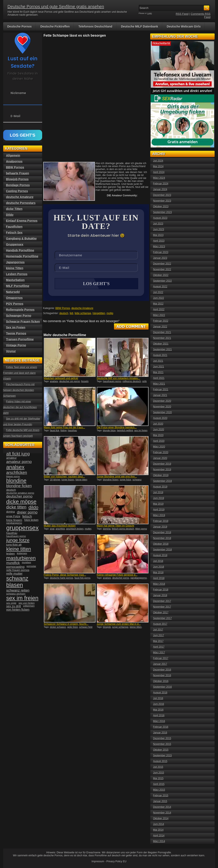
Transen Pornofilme (20, 339)
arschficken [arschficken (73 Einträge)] (17, 473)
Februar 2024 (161, 184)
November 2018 (162, 538)
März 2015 (159, 790)
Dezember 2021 (162, 332)
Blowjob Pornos (17, 179)
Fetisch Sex (14, 233)
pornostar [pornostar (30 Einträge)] (31, 566)
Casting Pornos (17, 191)
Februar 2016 (161, 727)
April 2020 (159, 441)
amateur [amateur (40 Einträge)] (12, 458)
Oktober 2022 (161, 275)
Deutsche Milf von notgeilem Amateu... (119, 379)
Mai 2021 (158, 372)
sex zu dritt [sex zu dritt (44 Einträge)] (14, 606)
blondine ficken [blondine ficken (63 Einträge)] (19, 486)
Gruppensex (15, 244)
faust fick (55, 431)
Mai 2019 (158, 504)
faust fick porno (82, 578)
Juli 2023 (158, 224)
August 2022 (160, 287)
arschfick (60, 529)
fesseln (85, 382)
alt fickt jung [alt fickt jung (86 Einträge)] (18, 454)
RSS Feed (182, 14)
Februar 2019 (161, 521)
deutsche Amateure (82, 309)
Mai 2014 (158, 830)
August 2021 (160, 355)
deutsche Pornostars (21, 203)
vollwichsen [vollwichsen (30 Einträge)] (29, 606)
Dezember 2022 (162, 264)
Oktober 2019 (161, 475)
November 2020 (162, 407)
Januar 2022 (160, 327)
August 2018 (160, 555)
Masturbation (15, 280)
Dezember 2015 (162, 738)
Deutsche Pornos (20, 26)
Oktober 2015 (161, 750)
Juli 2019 (158, 492)
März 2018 (159, 584)
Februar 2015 (161, 796)
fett (72, 314)
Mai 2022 (158, 304)
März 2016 (159, 721)
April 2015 (159, 784)
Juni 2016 (159, 704)
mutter (88, 529)
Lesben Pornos (17, 274)
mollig (110, 314)
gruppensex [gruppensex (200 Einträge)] (23, 528)
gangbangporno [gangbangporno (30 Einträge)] (14, 523)
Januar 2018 (160, 595)
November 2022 (162, 269)
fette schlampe (83, 314)
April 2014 (159, 836)
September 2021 (163, 349)
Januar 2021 (160, 395)
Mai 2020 (158, 435)
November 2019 (162, 470)
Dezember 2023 (162, 195)
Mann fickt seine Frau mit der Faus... (65, 428)
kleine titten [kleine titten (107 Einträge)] (19, 549)
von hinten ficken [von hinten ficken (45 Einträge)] (18, 610)
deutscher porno (121, 578)
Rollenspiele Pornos (20, 310)
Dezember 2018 (162, 532)
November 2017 (162, 607)
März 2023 (159, 247)
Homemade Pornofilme (22, 256)
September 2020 (163, 412)
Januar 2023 (160, 258)
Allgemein (13, 155)
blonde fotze (109, 431)
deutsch (64, 314)
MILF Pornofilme (18, 286)
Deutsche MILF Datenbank (140, 26)
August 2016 (160, 693)
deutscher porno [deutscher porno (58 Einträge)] (19, 496)
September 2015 (163, 756)
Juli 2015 (158, 767)
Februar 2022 (161, 321)
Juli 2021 (158, 361)
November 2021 (162, 338)
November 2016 (162, 675)
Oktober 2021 (161, 344)
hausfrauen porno (112, 382)
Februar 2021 (161, 390)
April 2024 (159, 172)
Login (150, 13)
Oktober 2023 (161, 207)
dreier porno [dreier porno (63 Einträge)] (27, 512)
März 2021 (159, 384)
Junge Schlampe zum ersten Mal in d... (119, 624)
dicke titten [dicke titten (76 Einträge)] (16, 507)
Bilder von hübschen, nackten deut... (64, 477)
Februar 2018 (161, 590)
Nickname (18, 93)
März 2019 (159, 515)
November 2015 (162, 744)
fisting (63, 431)
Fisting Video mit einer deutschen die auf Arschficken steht (20, 407)
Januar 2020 (160, 458)
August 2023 (160, 218)
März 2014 (159, 841)
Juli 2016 (158, 698)
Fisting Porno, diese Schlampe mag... (65, 575)
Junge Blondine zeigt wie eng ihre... (117, 477)
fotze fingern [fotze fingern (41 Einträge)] (14, 520)
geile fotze (72, 627)
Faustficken (14, 227)
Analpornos (14, 161)
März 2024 (159, 178)
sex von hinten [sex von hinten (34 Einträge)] (26, 603)
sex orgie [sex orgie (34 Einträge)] (11, 603)
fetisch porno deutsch (123, 529)
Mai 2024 (158, 166)
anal (52, 529)
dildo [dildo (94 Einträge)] (33, 507)
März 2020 (159, 447)
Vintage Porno (16, 345)
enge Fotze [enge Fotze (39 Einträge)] (13, 516)
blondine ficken (111, 480)
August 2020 (160, 418)
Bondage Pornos (18, 185)
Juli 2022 (158, 292)
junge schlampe (120, 627)
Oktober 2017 (161, 613)
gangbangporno (139, 578)
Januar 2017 (160, 664)
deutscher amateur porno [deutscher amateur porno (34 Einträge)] (20, 493)
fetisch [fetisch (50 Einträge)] (27, 517)
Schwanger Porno (19, 316)
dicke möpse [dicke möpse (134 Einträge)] (22, 502)
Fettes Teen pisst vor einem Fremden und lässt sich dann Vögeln (20, 373)
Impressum (98, 861)
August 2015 (160, 761)
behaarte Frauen (18, 173)
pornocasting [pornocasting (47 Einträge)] (15, 567)
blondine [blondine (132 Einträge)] (16, 481)
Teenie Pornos (16, 333)
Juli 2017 (158, 630)
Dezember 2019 (162, 464)
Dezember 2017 (162, 601)
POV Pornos (15, 304)
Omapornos (15, 298)
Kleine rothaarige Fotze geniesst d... (117, 575)
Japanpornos (15, 262)
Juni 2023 (159, 229)
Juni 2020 (159, 430)
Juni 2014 (159, 824)
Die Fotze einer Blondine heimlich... (117, 428)
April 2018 (159, 578)
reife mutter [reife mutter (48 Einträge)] (15, 573)
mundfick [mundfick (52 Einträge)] (13, 563)
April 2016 (159, 715)
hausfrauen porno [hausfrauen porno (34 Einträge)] (16, 536)
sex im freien (141, 431)
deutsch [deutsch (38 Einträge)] (11, 490)
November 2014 (162, 813)
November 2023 (162, 201)
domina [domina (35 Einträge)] (11, 512)
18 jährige (55, 480)
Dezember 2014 (162, 807)
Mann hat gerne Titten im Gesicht (116, 526)
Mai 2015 (158, 778)
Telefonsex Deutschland (95, 26)
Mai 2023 (158, 235)
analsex (54, 382)
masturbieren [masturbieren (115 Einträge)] (21, 558)
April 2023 (159, 241)
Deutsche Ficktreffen (55, 26)
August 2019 (160, 487)
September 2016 (163, 687)
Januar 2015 (160, 801)
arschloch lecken (75, 529)
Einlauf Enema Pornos (22, 221)
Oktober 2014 (161, 818)
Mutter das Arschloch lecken (60, 526)
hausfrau (72, 431)
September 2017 (163, 618)
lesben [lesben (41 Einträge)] (11, 554)
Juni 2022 (159, 298)
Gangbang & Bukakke (22, 238)
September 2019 (163, 481)
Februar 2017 (161, 658)
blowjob (107, 627)
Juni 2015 (159, 773)
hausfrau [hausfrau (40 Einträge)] (12, 533)
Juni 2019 (159, 498)
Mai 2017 (158, 641)
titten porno (141, 529)
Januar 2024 (160, 189)
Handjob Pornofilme (20, 250)
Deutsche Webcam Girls (184, 26)
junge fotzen (68, 480)
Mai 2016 (158, 710)
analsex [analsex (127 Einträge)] (15, 467)
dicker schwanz (58, 627)
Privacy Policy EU (116, 861)
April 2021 (159, 378)
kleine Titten (15, 268)
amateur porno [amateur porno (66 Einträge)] (19, 462)
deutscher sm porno (70, 382)
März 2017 (159, 653)
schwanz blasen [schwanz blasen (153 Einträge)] (17, 582)
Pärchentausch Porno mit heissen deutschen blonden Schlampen (19, 390)
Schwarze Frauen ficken (23, 322)
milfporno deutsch (132, 382)
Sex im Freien (16, 327)
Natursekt (13, 292)
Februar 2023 (161, 252)
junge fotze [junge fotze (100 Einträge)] (18, 540)
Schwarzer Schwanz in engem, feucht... (66, 624)
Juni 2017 (159, 635)
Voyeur (11, 351)
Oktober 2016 (161, 681)
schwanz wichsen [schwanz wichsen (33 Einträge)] (16, 594)
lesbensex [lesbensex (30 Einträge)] (22, 553)
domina (107, 529)
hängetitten (99, 314)
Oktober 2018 (161, 544)
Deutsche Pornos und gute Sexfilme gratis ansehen (56, 7)
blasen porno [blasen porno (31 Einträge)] (13, 476)
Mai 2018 (158, 573)
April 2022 (159, 309)
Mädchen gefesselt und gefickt (61, 379)
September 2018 (163, 550)
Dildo (10, 215)
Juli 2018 (158, 561)
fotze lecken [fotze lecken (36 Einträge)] (31, 520)
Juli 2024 (158, 161)
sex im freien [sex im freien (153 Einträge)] (22, 598)
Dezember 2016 (162, 670)
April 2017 (159, 647)
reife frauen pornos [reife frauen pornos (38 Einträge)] (18, 570)
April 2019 (159, 510)
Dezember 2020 (162, 401)
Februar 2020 (161, 452)
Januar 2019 (160, 527)
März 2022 (159, 315)
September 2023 (163, 212)
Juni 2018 (159, 567)
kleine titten (81, 480)
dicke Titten (14, 209)
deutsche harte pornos (62, 578)
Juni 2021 (159, 367)
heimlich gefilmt (125, 431)
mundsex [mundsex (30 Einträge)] (26, 562)
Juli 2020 (158, 424)
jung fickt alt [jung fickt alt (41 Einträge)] (14, 545)
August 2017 (160, 624)
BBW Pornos (63, 309)
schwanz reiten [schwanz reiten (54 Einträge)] (18, 590)
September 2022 (163, 281)
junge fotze (125, 480)
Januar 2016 (160, 733)
